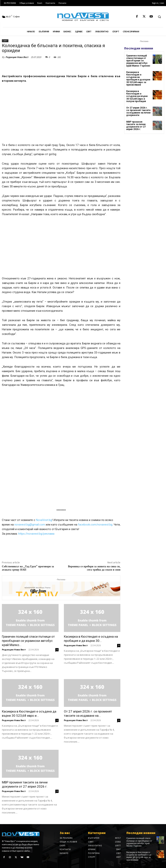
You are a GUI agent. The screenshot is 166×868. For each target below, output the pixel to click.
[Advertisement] (61, 115)
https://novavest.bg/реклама (36, 534)
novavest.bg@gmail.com (30, 525)
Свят (5, 41)
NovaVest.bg (44, 520)
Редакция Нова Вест (17, 57)
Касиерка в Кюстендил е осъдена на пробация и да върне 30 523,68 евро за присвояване (138, 78)
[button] (159, 17)
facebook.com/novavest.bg (95, 525)
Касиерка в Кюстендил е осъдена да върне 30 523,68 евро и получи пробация (137, 96)
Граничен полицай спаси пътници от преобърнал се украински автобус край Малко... (28, 641)
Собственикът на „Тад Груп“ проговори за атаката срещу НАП (28, 568)
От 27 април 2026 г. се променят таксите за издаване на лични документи (138, 112)
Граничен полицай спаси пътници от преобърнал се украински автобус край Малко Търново (138, 61)
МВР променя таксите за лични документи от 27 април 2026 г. (136, 126)
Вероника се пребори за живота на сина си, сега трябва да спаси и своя (94, 568)
